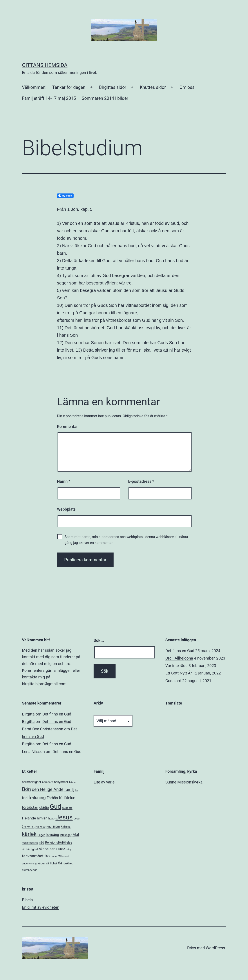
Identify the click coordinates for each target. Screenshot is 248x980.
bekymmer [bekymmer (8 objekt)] (61, 782)
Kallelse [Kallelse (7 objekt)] (40, 827)
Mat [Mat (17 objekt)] (76, 835)
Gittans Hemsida (45, 65)
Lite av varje (104, 782)
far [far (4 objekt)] (77, 790)
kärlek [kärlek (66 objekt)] (29, 834)
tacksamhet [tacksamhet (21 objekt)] (33, 856)
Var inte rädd (176, 666)
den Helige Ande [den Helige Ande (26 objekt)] (48, 790)
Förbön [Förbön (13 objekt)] (52, 798)
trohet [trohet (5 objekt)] (54, 857)
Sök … (99, 640)
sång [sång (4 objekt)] (69, 849)
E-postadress (141, 481)
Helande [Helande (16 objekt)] (29, 818)
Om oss (187, 87)
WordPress (215, 948)
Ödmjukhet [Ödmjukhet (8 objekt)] (65, 863)
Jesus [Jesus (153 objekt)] (64, 817)
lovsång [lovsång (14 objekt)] (53, 835)
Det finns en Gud (180, 651)
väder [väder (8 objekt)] (41, 863)
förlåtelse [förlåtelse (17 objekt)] (67, 798)
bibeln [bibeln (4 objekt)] (72, 782)
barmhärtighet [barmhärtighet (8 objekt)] (32, 782)
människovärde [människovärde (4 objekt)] (30, 843)
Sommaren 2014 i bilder (105, 98)
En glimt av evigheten (41, 907)
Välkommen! (34, 87)
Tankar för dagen (69, 87)
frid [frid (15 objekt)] (25, 798)
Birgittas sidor (113, 87)
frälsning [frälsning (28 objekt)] (37, 798)
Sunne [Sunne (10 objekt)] (61, 849)
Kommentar (67, 427)
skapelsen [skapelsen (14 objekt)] (47, 849)
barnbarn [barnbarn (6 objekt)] (48, 782)
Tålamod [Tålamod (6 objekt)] (64, 856)
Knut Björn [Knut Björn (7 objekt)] (53, 827)
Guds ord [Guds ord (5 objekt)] (67, 808)
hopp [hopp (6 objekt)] (51, 818)
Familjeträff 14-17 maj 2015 (49, 98)
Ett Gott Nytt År (179, 673)
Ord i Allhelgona (179, 658)
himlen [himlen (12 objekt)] (42, 818)
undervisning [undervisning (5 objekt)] (29, 864)
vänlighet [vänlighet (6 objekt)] (52, 863)
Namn (64, 481)
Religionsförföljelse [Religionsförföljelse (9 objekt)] (59, 843)
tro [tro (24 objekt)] (47, 856)
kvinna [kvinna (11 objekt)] (66, 826)
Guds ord (173, 681)
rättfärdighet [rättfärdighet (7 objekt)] (30, 849)
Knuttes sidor (153, 87)
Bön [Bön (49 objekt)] (26, 789)
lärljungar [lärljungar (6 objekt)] (66, 835)
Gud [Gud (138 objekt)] (56, 807)
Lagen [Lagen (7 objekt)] (42, 835)
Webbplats (66, 509)
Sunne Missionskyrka (184, 782)
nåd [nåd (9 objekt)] (42, 843)
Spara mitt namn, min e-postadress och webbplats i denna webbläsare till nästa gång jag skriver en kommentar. (126, 540)
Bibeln (27, 900)
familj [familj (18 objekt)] (69, 790)
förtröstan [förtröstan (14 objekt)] (30, 807)
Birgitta (28, 714)
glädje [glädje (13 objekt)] (44, 807)
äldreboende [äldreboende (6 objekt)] (30, 870)
